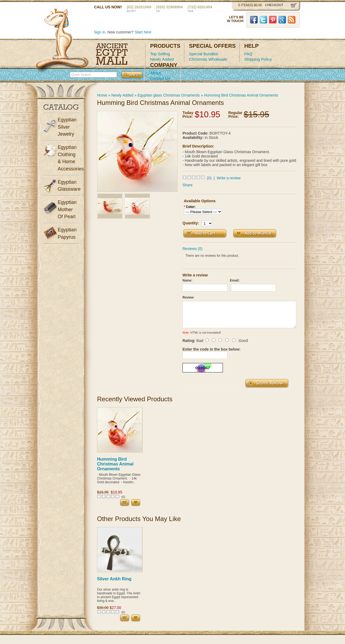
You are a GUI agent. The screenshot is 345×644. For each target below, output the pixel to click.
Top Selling (160, 54)
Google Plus (282, 20)
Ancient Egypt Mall (112, 54)
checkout (274, 5)
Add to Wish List (255, 233)
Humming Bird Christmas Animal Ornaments (241, 95)
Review (188, 297)
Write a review (229, 178)
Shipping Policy (258, 59)
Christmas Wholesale (208, 59)
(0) (209, 178)
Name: (187, 280)
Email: (235, 280)
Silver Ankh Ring (114, 579)
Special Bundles (203, 54)
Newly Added (162, 59)
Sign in (100, 32)
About (155, 73)
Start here (143, 32)
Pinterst (273, 20)
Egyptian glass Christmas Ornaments (169, 95)
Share (187, 185)
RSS (292, 20)
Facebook (254, 20)
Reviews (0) (192, 249)
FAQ (248, 54)
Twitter (263, 20)
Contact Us (160, 78)
